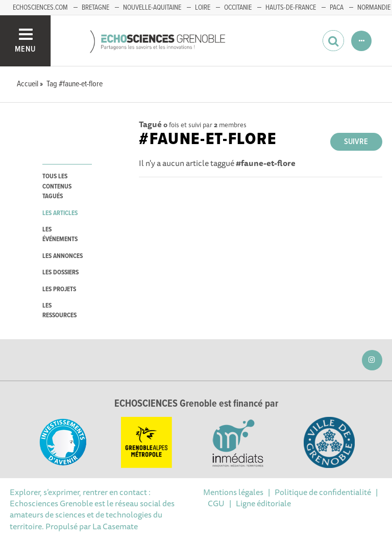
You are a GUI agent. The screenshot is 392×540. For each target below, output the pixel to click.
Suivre (356, 142)
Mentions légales (233, 492)
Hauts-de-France (291, 8)
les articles (60, 213)
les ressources (59, 311)
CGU (216, 503)
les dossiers (60, 273)
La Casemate (115, 526)
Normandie (374, 8)
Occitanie (238, 8)
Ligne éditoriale (263, 503)
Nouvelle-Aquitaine (152, 8)
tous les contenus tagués (57, 186)
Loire (203, 8)
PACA (337, 8)
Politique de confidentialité (323, 492)
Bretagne (95, 8)
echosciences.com (40, 8)
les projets (59, 289)
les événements (60, 234)
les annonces (63, 256)
